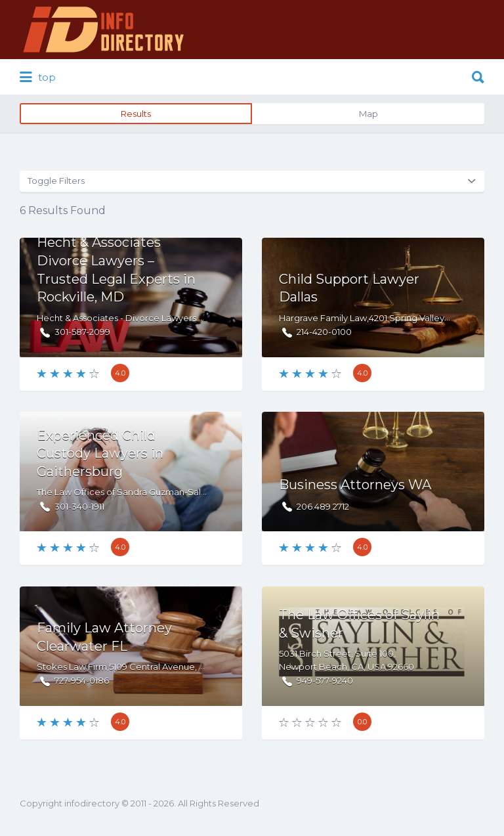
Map (368, 114)
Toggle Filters (56, 181)
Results (136, 114)
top (38, 77)
